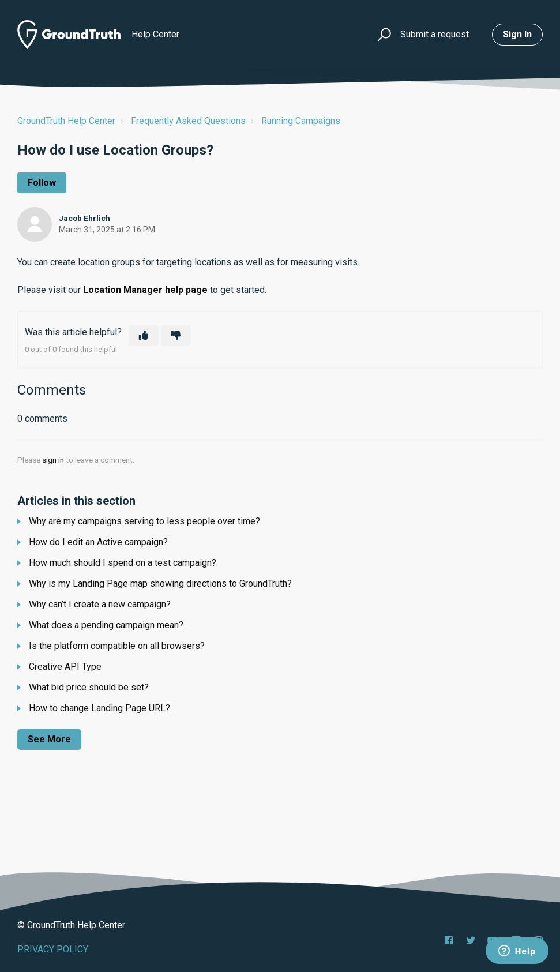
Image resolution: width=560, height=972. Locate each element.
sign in (53, 460)
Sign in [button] (517, 34)
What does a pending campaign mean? (106, 625)
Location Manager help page (145, 290)
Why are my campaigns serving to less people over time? (144, 521)
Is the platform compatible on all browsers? (117, 646)
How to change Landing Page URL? (99, 708)
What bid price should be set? (89, 687)
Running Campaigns (301, 121)
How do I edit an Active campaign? (98, 542)
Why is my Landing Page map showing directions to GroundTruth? (160, 583)
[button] (383, 35)
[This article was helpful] (144, 336)
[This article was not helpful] (176, 336)
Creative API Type (65, 667)
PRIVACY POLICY (53, 949)
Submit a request (435, 34)
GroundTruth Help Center (66, 121)
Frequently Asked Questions (188, 121)
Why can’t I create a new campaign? (100, 604)
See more (49, 739)
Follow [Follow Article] (42, 183)
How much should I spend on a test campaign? (123, 563)
